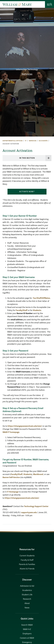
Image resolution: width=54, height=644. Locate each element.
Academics (27, 590)
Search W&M (27, 625)
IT (26, 141)
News (27, 608)
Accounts (43, 141)
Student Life (27, 595)
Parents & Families (27, 564)
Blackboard (38, 474)
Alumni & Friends (27, 569)
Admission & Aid (27, 586)
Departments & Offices (13, 141)
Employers (27, 634)
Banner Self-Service (11, 477)
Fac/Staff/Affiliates (41, 298)
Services (27, 74)
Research (27, 599)
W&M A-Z (27, 629)
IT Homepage (13, 492)
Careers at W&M (27, 638)
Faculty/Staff (22, 310)
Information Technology (27, 70)
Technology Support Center (36, 506)
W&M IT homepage (11, 432)
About (27, 603)
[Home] (17, 4)
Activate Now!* (27, 192)
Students (37, 310)
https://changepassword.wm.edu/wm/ (25, 426)
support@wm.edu (29, 512)
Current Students (27, 556)
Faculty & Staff (27, 560)
